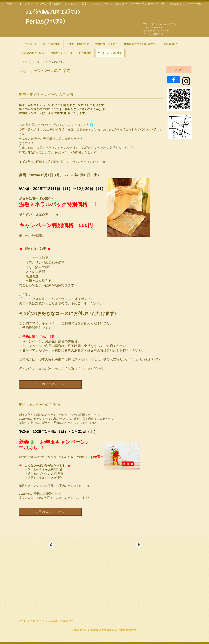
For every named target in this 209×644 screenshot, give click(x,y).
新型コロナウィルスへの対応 (140, 44)
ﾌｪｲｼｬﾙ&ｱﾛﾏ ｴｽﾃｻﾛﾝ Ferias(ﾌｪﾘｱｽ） (53, 12)
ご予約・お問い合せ (78, 44)
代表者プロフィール (61, 53)
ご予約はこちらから (50, 384)
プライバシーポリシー (30, 621)
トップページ (29, 44)
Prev (51, 545)
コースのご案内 (52, 44)
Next (138, 545)
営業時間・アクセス (107, 44)
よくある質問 (52, 621)
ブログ (179, 69)
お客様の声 (85, 53)
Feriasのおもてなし (33, 53)
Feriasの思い (170, 44)
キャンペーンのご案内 (110, 53)
